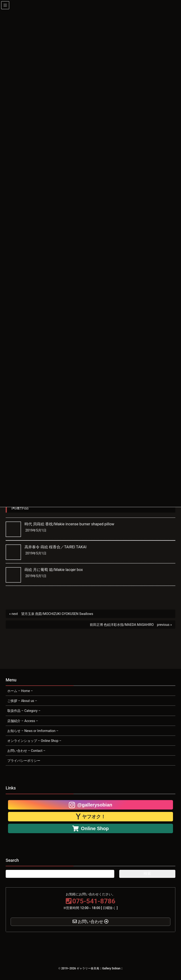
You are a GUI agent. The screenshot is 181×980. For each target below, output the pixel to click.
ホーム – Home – (20, 691)
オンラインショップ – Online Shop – (34, 741)
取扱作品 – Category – (24, 711)
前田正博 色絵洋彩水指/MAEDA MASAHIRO (122, 625)
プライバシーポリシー (24, 761)
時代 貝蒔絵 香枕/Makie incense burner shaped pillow (69, 524)
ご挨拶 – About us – (22, 701)
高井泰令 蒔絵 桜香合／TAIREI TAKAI (56, 547)
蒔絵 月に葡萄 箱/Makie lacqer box (54, 570)
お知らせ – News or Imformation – (33, 731)
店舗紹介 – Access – (23, 721)
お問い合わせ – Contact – (26, 751)
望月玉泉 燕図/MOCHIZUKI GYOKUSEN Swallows (57, 614)
